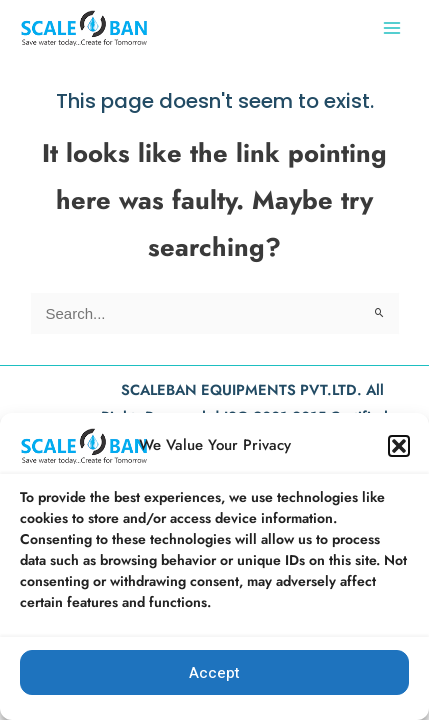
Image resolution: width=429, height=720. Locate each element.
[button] (399, 446)
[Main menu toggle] (391, 27)
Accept (214, 673)
